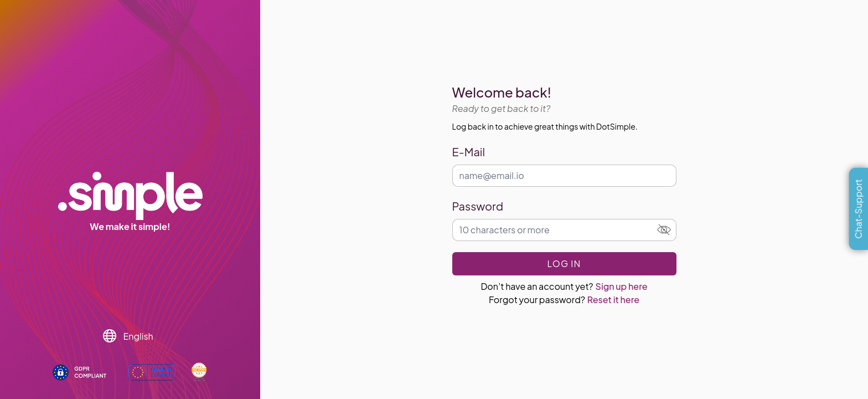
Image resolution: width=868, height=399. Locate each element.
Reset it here (613, 300)
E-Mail (469, 152)
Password (478, 206)
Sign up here (622, 286)
